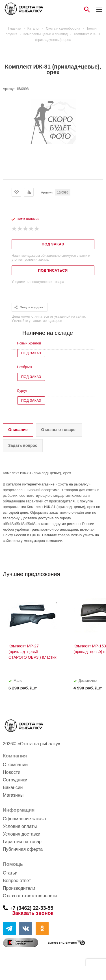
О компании (15, 765)
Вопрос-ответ (17, 881)
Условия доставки (22, 834)
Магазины (13, 795)
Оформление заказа (24, 819)
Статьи (10, 873)
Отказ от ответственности (30, 896)
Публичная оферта (23, 849)
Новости (12, 772)
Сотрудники (15, 780)
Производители (19, 888)
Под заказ (31, 353)
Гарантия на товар (22, 842)
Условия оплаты (20, 826)
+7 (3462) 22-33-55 (32, 908)
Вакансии (13, 787)
